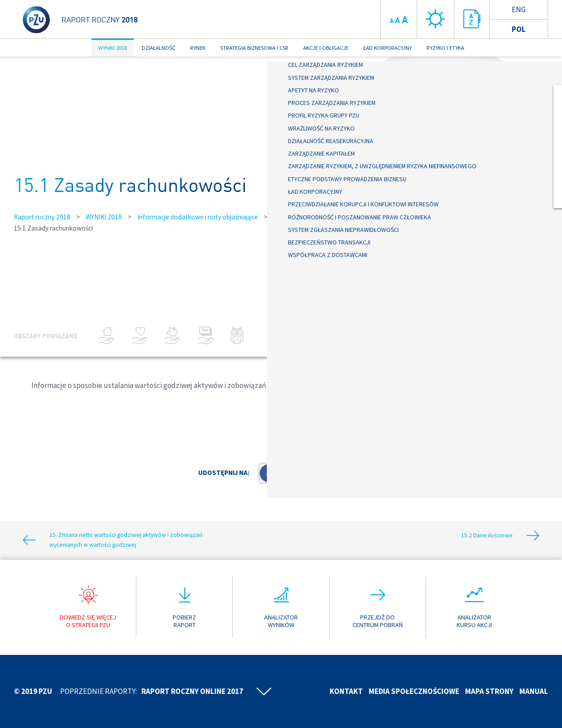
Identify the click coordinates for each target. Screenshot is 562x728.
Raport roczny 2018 (42, 217)
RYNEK (198, 48)
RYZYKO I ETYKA (445, 48)
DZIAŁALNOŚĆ (159, 48)
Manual (534, 691)
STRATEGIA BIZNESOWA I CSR (254, 48)
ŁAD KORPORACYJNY (388, 48)
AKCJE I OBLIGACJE (326, 48)
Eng (519, 9)
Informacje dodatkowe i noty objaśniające (198, 217)
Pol (519, 29)
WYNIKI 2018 (113, 48)
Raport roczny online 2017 (192, 691)
